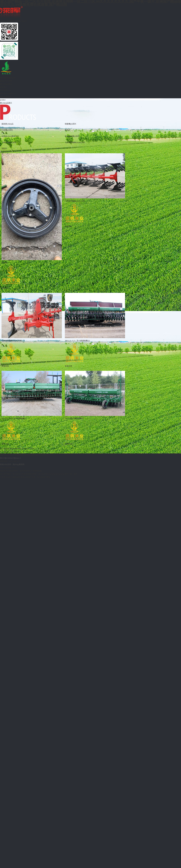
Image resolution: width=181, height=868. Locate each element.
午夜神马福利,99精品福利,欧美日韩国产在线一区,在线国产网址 (25, 477)
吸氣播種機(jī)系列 (72, 136)
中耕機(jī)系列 (7, 130)
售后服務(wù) (5, 90)
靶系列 (68, 130)
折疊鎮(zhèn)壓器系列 (10, 136)
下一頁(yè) (15, 452)
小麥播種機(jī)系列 (9, 142)
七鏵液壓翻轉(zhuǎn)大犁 (75, 142)
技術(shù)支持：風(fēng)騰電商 (12, 464)
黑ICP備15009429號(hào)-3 (10, 458)
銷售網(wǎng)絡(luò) (8, 93)
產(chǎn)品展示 (6, 84)
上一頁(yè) (4, 452)
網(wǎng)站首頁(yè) (8, 78)
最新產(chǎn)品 (7, 124)
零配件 (4, 149)
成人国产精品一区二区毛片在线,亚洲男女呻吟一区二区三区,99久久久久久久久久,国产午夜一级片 (39, 474)
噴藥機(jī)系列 (71, 124)
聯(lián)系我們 (6, 97)
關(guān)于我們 (6, 81)
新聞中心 (4, 87)
